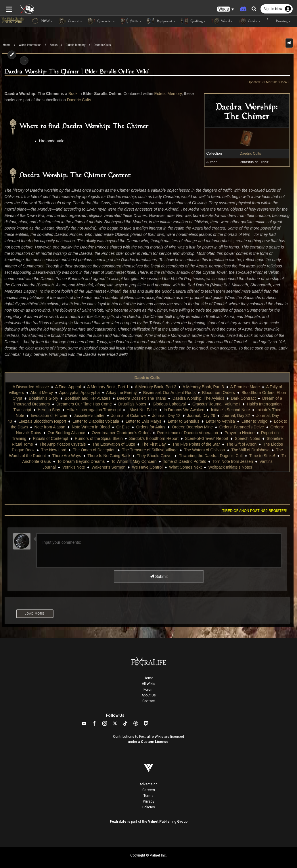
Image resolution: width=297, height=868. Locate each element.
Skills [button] (131, 21)
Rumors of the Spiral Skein (93, 432)
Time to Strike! (241, 449)
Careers (149, 784)
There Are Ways (46, 449)
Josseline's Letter (89, 409)
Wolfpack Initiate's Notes (213, 461)
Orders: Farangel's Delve (242, 421)
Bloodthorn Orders (219, 386)
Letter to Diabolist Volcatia (96, 415)
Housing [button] (278, 21)
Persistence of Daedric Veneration (188, 426)
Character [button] (101, 21)
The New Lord (35, 444)
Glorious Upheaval (169, 398)
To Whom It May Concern (108, 455)
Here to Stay (49, 403)
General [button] (70, 21)
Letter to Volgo (254, 415)
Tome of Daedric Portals (159, 455)
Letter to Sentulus (184, 415)
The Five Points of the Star (184, 438)
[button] (226, 9)
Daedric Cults (102, 45)
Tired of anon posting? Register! (257, 504)
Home (7, 45)
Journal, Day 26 (201, 409)
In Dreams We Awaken (184, 403)
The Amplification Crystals (50, 438)
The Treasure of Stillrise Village (131, 444)
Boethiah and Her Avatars (88, 392)
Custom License (155, 735)
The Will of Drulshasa (232, 444)
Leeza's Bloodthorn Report (42, 415)
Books (53, 45)
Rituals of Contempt (45, 432)
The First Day (141, 438)
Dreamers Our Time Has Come (84, 398)
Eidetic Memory (75, 45)
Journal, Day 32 (236, 409)
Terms (148, 789)
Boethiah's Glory (43, 392)
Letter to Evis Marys (143, 415)
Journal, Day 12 (166, 409)
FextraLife (118, 815)
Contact (149, 695)
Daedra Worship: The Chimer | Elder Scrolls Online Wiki (74, 72)
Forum (148, 683)
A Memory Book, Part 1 (108, 380)
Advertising (148, 778)
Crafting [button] (193, 21)
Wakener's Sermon (91, 461)
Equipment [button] (161, 21)
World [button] (222, 21)
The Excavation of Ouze (101, 438)
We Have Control (130, 461)
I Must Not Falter (142, 403)
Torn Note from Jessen (207, 455)
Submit (159, 570)
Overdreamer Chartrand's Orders (121, 426)
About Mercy (42, 386)
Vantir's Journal (247, 455)
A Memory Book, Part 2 (156, 380)
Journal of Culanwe (129, 409)
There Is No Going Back (88, 449)
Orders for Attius (151, 421)
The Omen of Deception (75, 444)
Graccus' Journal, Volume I (216, 398)
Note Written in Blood (91, 421)
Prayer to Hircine (239, 426)
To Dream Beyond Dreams (55, 455)
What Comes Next (168, 461)
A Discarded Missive (31, 380)
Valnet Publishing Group (168, 815)
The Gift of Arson (229, 438)
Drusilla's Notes (132, 398)
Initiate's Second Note (231, 403)
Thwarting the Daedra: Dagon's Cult (190, 449)
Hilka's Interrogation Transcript (94, 403)
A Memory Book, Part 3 (203, 380)
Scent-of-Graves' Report (201, 432)
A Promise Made (245, 380)
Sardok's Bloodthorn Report (148, 432)
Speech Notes (242, 432)
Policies (149, 801)
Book (71, 94)
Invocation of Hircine (49, 409)
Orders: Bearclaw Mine (192, 421)
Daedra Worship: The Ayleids (199, 392)
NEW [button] (42, 21)
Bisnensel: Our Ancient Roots (169, 386)
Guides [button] (250, 21)
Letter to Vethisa (220, 415)
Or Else (123, 421)
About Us (149, 689)
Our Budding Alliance (66, 426)
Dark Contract (243, 392)
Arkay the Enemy (121, 386)
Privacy (149, 795)
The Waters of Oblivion (186, 444)
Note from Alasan (50, 421)
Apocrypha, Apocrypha (79, 386)
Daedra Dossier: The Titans (141, 392)
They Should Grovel (134, 449)
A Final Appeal (68, 380)
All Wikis (148, 677)
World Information (30, 45)
